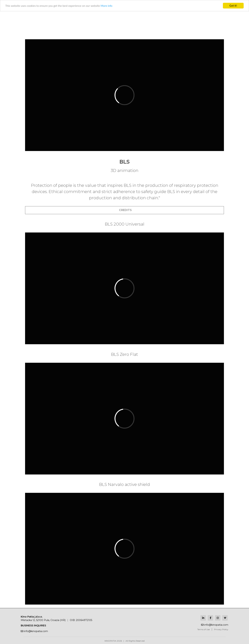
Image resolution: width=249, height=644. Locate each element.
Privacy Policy (221, 629)
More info (107, 6)
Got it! (233, 6)
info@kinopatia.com (34, 631)
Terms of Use (204, 629)
